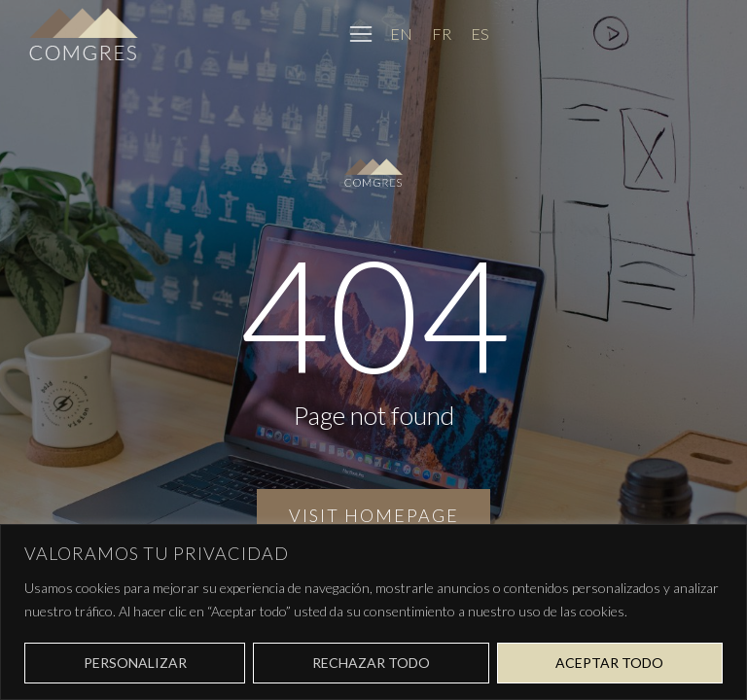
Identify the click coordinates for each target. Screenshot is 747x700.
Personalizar (135, 663)
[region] (373, 612)
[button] (361, 34)
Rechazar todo (371, 663)
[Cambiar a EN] (401, 34)
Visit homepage (374, 515)
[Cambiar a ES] (480, 34)
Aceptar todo (609, 663)
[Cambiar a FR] (442, 34)
